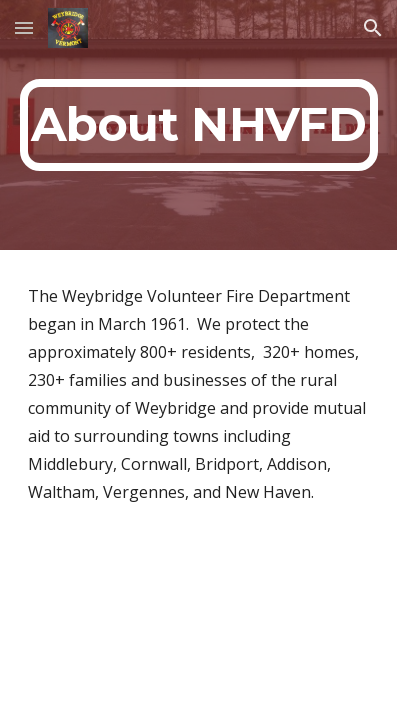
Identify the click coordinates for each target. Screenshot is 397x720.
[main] (199, 125)
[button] (24, 27)
